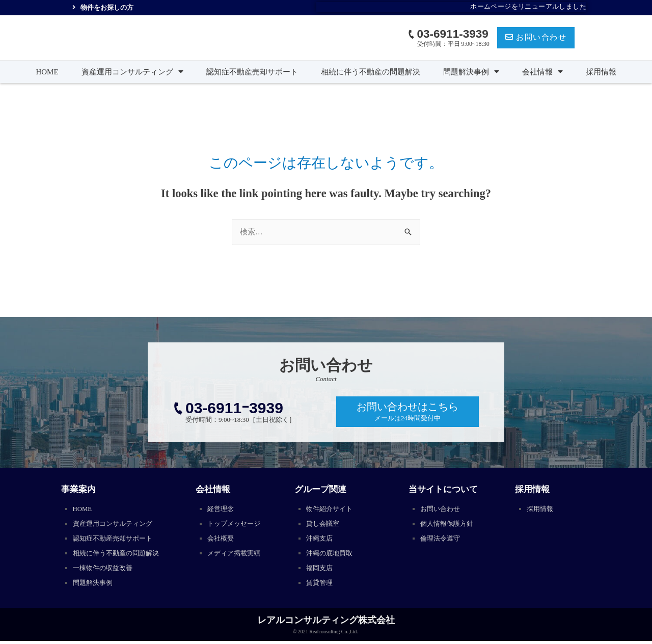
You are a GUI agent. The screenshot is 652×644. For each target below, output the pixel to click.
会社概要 (222, 540)
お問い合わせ (442, 509)
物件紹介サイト (331, 509)
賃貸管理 (320, 586)
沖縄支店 (320, 540)
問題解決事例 (471, 72)
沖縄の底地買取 (331, 555)
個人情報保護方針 (449, 525)
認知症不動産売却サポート (252, 72)
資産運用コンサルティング (132, 72)
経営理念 (222, 509)
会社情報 (542, 72)
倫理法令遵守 (442, 540)
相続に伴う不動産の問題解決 (371, 72)
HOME (47, 72)
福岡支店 (320, 570)
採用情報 (601, 72)
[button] (536, 38)
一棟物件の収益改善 (105, 570)
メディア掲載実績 (236, 555)
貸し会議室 (324, 525)
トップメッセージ (236, 525)
